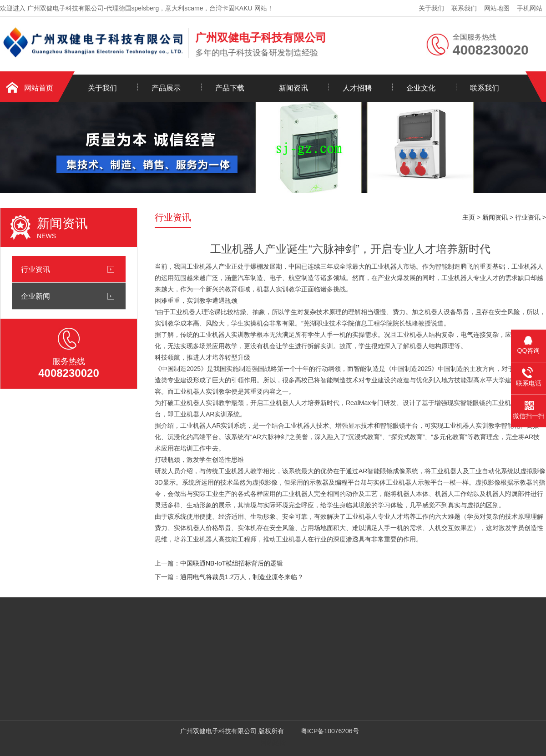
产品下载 (230, 88)
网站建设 (273, 742)
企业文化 (421, 88)
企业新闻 (35, 296)
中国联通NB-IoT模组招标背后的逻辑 (232, 563)
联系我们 (464, 8)
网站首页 (39, 88)
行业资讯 (35, 269)
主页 (469, 217)
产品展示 (166, 88)
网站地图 (497, 8)
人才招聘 (357, 88)
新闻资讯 (293, 88)
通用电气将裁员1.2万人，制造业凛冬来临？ (242, 577)
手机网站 (530, 8)
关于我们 (431, 8)
